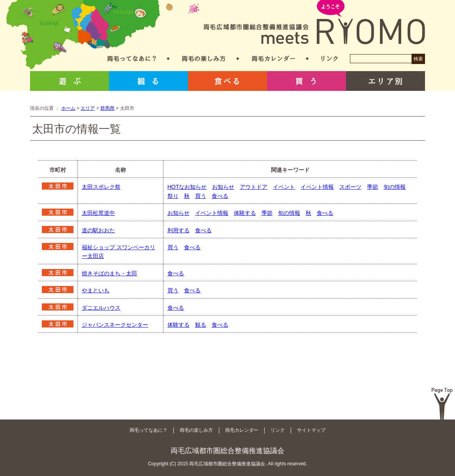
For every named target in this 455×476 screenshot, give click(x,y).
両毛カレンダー (274, 59)
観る (149, 81)
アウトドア (254, 187)
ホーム (68, 108)
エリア (88, 108)
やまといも (96, 290)
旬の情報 (395, 187)
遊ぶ (70, 81)
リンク (329, 59)
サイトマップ (311, 430)
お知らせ (223, 187)
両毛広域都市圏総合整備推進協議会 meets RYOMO (314, 23)
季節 (372, 187)
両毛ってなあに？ (132, 59)
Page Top (442, 404)
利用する (179, 230)
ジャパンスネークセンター (115, 325)
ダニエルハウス (101, 308)
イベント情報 (317, 187)
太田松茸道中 (98, 213)
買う (306, 81)
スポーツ (350, 187)
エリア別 (385, 81)
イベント (284, 187)
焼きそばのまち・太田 (109, 273)
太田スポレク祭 (101, 187)
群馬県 (107, 108)
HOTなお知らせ (187, 187)
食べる (227, 81)
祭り (173, 196)
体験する (245, 213)
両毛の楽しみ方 (204, 59)
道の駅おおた (98, 230)
